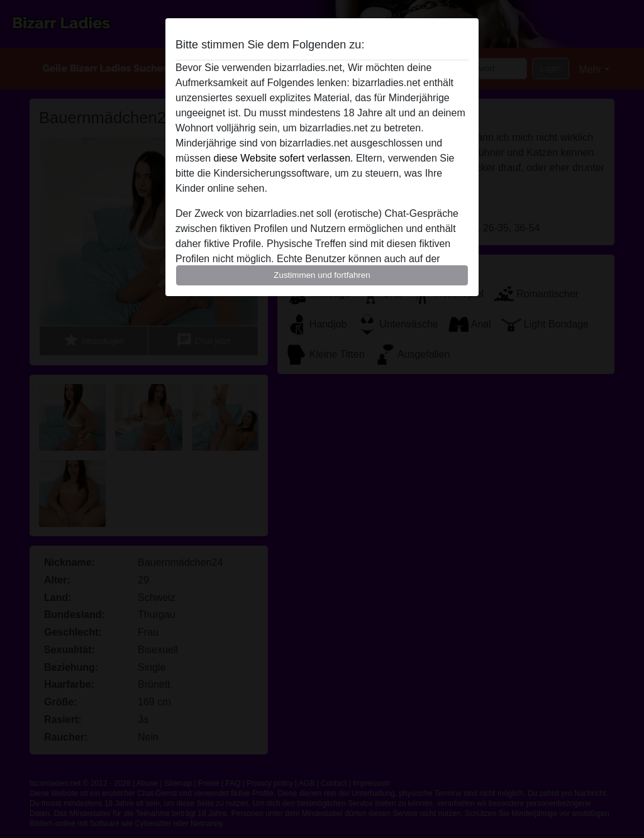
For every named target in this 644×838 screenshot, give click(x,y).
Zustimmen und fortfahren (322, 275)
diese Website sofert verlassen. (283, 158)
